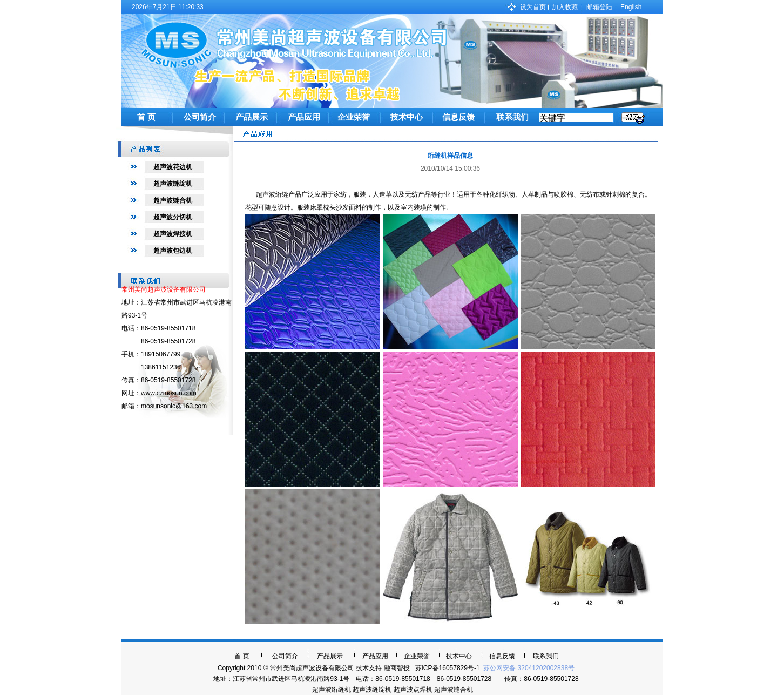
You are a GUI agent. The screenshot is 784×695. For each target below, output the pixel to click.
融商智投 (397, 668)
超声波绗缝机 (332, 690)
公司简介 (200, 117)
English (631, 7)
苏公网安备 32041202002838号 (528, 668)
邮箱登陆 (599, 7)
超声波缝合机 (454, 690)
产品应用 (304, 117)
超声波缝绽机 (372, 690)
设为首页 (533, 7)
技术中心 (407, 117)
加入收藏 (565, 7)
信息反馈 (458, 117)
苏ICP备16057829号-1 (448, 668)
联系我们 (512, 117)
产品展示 (252, 117)
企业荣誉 (354, 117)
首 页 (146, 117)
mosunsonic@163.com (174, 406)
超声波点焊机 (413, 690)
